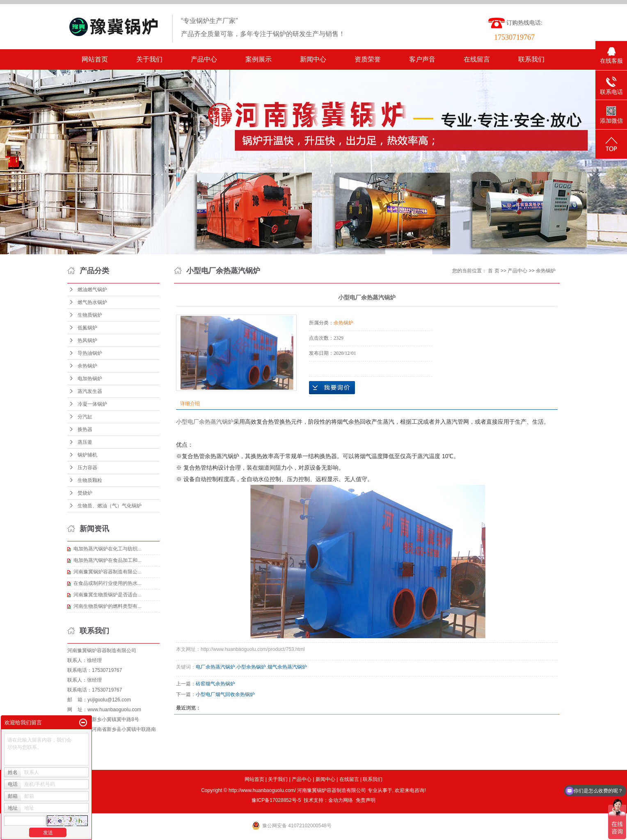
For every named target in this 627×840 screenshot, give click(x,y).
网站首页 (95, 59)
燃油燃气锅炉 (92, 290)
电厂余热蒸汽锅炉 (215, 667)
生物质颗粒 (90, 480)
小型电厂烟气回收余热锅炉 (225, 694)
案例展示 (259, 59)
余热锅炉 (87, 366)
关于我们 (149, 59)
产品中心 (204, 59)
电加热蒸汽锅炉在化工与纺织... (108, 549)
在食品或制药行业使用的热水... (108, 583)
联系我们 (531, 59)
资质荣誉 (368, 59)
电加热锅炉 (90, 379)
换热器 (85, 429)
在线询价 (332, 388)
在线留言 (477, 59)
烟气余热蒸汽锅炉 (287, 667)
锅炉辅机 (87, 455)
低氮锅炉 (87, 328)
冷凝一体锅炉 (92, 404)
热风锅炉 (87, 340)
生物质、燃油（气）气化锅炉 (110, 506)
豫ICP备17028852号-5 (276, 800)
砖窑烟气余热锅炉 (215, 684)
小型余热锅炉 (251, 667)
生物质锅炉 (90, 315)
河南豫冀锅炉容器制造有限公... (108, 572)
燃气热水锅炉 (92, 302)
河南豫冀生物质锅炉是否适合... (108, 595)
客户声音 (422, 59)
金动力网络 (341, 800)
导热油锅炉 (90, 353)
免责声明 (366, 800)
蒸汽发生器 (90, 391)
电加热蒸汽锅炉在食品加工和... (108, 560)
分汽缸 (85, 417)
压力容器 (87, 468)
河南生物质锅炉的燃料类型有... (108, 606)
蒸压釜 (85, 442)
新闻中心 (313, 59)
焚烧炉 (85, 493)
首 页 (493, 271)
